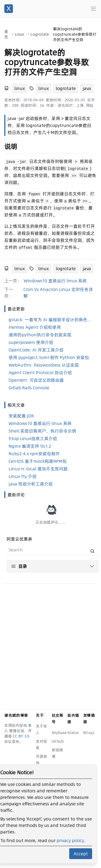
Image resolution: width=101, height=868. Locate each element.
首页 (6, 34)
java (87, 88)
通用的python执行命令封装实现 (40, 335)
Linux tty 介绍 (23, 476)
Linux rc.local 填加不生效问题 (38, 469)
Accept (81, 854)
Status (73, 733)
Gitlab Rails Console (29, 388)
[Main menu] (93, 9)
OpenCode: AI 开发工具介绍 (36, 350)
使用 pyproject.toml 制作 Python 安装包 (49, 357)
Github (58, 741)
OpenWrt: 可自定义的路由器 (36, 380)
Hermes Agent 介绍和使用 (35, 327)
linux (20, 88)
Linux (19, 34)
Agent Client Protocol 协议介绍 (40, 373)
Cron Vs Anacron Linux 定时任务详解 (58, 293)
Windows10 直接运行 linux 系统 (55, 281)
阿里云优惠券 (19, 539)
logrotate (66, 88)
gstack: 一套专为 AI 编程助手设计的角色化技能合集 (52, 320)
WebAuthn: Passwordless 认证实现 (44, 365)
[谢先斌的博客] (9, 9)
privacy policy (70, 840)
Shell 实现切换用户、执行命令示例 (42, 431)
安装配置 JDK (21, 416)
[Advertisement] (50, 639)
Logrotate (40, 34)
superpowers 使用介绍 (31, 342)
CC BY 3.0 (21, 736)
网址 (90, 105)
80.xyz (89, 733)
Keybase (59, 733)
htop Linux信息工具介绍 (33, 438)
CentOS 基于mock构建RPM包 (38, 461)
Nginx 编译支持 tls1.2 (30, 446)
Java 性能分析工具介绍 (31, 484)
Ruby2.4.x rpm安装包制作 (34, 454)
